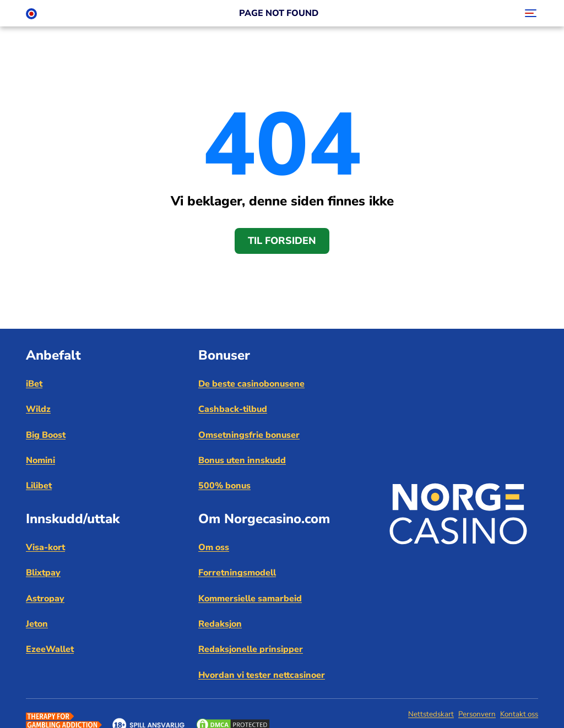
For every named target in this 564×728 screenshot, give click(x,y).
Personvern (477, 714)
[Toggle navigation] (529, 13)
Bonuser (224, 355)
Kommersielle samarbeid (250, 599)
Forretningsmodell (237, 573)
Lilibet (39, 486)
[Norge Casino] (31, 13)
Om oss (214, 547)
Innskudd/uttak (73, 519)
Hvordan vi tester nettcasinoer (262, 675)
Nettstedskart (431, 714)
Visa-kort (45, 547)
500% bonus (224, 486)
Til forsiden (282, 241)
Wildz (38, 409)
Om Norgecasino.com (264, 519)
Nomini (40, 460)
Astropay (45, 599)
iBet (34, 384)
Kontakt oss (519, 714)
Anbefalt (53, 355)
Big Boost (46, 435)
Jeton (37, 624)
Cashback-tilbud (233, 409)
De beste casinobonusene (251, 384)
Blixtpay (43, 573)
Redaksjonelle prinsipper (251, 649)
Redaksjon (220, 624)
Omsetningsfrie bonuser (249, 435)
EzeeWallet (50, 649)
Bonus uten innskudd (242, 460)
